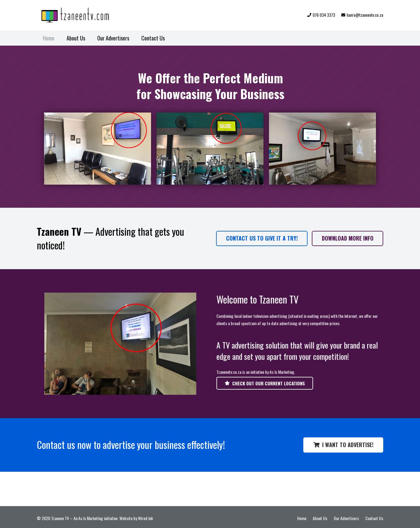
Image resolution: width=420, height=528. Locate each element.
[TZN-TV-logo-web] (79, 15)
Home (302, 518)
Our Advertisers (346, 518)
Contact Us (374, 518)
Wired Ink (145, 518)
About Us (320, 518)
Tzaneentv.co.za (233, 372)
